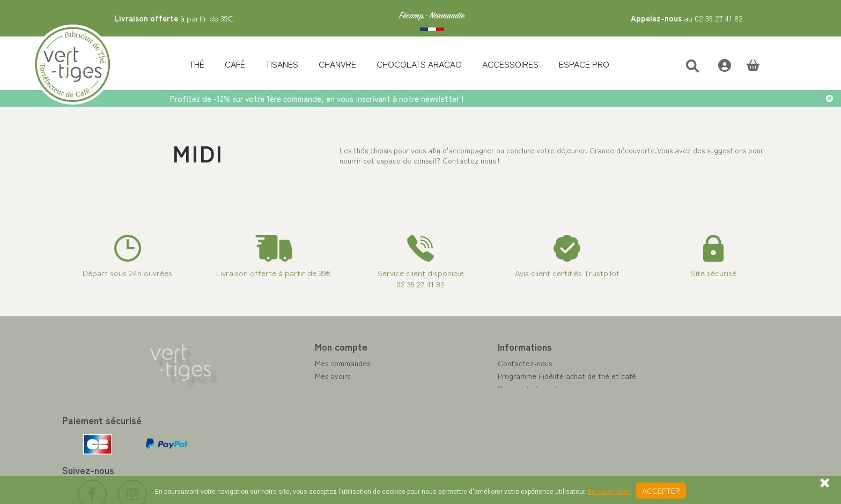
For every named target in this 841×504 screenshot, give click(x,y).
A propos (444, 402)
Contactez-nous (456, 363)
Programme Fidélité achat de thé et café (498, 376)
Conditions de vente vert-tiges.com (488, 414)
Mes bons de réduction (283, 414)
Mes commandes (273, 363)
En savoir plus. (609, 492)
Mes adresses (268, 389)
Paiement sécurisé (459, 389)
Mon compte (272, 346)
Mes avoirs (263, 376)
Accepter (661, 491)
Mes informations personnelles (296, 402)
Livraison (443, 427)
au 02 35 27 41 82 (687, 18)
